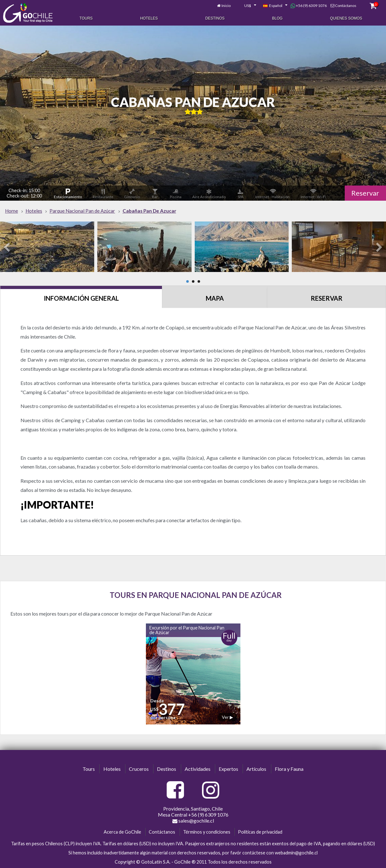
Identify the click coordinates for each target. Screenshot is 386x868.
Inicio (226, 6)
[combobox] (247, 6)
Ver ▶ (228, 717)
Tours (86, 18)
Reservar (365, 193)
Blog (277, 18)
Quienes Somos (346, 18)
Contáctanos (346, 6)
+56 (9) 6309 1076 (309, 6)
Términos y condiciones (207, 832)
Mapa (215, 298)
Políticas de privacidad (260, 832)
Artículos (256, 769)
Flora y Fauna (289, 769)
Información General (81, 298)
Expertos (228, 769)
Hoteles (149, 18)
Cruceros (139, 769)
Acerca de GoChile (122, 832)
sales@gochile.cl (193, 821)
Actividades (198, 769)
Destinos (215, 18)
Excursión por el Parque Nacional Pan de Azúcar (187, 630)
